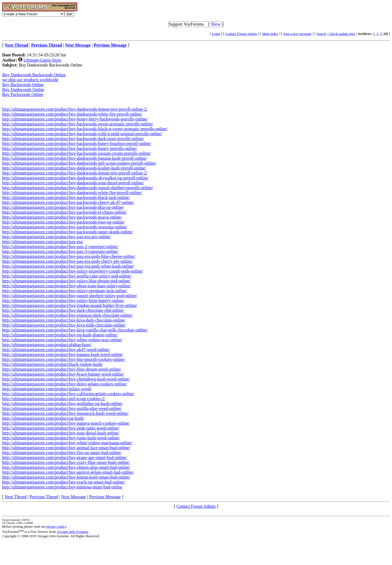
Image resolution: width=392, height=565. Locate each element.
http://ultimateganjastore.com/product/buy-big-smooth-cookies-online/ (64, 359)
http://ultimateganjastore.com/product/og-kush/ (43, 418)
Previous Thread (44, 497)
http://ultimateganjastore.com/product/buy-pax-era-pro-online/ (56, 237)
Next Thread (16, 497)
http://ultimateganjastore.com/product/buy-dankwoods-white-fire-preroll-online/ (72, 114)
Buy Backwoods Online (23, 85)
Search (321, 34)
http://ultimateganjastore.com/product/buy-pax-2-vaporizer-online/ (60, 247)
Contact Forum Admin (241, 34)
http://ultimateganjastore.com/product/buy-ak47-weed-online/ (56, 350)
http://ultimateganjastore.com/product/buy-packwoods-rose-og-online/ (63, 222)
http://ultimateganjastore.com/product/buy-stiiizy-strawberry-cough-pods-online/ (73, 271)
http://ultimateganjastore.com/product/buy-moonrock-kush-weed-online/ (65, 413)
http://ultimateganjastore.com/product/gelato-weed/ (47, 389)
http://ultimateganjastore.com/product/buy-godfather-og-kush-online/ (62, 404)
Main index (270, 34)
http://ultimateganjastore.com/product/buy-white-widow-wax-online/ (62, 340)
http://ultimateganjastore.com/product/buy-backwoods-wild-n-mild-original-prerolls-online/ (82, 134)
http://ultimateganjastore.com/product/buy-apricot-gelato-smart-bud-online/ (68, 472)
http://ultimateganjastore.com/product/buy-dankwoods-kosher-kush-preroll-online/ (74, 168)
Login (216, 34)
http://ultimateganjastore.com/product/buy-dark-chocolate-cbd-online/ (63, 310)
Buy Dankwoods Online (23, 90)
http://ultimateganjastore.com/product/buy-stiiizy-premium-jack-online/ (65, 291)
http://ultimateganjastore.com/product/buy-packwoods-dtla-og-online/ (63, 207)
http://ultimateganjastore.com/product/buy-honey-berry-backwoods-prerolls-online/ (75, 119)
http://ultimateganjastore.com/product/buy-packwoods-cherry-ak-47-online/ (68, 202)
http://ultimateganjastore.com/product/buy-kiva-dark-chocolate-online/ (64, 320)
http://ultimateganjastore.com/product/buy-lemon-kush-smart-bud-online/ (66, 477)
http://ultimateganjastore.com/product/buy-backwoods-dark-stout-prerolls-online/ (73, 139)
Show (216, 24)
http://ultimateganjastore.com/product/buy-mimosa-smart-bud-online (62, 487)
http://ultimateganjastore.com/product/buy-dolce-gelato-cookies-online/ (65, 384)
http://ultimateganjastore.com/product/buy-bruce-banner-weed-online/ (63, 374)
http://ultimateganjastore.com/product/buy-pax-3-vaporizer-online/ (60, 251)
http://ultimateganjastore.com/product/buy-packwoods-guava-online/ (62, 217)
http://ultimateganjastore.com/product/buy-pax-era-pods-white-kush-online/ (68, 266)
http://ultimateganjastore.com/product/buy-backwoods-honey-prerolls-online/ (70, 148)
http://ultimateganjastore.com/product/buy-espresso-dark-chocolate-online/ (67, 315)
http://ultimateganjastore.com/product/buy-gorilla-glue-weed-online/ (62, 408)
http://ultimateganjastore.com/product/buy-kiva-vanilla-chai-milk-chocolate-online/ (75, 330)
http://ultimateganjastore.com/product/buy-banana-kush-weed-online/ (63, 354)
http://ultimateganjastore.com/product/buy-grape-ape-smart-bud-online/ (65, 457)
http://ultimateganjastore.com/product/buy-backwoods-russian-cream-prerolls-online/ (76, 153)
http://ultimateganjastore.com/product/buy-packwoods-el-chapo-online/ (64, 212)
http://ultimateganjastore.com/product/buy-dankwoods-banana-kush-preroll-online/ (75, 158)
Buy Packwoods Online (23, 94)
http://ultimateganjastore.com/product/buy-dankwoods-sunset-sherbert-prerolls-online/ (78, 188)
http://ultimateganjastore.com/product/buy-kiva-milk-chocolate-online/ (64, 325)
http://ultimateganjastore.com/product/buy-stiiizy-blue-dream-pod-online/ (66, 281)
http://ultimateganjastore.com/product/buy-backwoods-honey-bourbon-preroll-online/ (77, 143)
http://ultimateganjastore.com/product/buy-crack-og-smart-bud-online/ (64, 482)
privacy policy (56, 526)
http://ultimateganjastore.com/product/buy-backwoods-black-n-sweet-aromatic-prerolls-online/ (85, 129)
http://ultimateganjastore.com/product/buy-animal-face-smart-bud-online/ (66, 448)
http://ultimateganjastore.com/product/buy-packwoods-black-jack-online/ (66, 197)
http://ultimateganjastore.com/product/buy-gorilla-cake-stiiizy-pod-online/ (67, 276)
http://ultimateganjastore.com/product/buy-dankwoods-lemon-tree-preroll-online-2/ (75, 109)
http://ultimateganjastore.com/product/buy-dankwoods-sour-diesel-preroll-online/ (73, 183)
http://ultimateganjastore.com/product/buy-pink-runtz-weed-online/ (61, 428)
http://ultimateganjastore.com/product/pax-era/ (43, 242)
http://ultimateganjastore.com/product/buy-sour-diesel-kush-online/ (61, 433)
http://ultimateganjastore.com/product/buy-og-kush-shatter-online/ (60, 335)
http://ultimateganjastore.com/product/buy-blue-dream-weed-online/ (62, 369)
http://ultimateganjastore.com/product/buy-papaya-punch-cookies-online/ (66, 423)
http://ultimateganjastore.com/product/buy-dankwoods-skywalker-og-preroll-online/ (75, 178)
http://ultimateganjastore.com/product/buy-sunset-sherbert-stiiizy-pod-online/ (70, 296)
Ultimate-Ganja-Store (42, 60)
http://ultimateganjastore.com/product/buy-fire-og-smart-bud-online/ (62, 453)
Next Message (74, 497)
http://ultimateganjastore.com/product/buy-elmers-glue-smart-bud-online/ (66, 467)
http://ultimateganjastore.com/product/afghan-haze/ (47, 345)
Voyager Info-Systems (72, 532)
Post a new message (298, 34)
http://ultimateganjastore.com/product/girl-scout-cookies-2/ (54, 399)
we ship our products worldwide (30, 80)
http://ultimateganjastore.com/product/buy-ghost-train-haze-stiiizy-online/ (67, 286)
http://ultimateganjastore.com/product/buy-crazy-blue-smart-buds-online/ (66, 462)
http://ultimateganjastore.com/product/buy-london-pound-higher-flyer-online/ (70, 305)
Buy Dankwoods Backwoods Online (34, 75)
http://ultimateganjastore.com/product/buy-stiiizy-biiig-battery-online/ (63, 300)
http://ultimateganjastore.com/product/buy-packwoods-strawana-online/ (65, 227)
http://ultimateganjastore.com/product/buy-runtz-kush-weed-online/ (61, 438)
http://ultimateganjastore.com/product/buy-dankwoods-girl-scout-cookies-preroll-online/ (79, 163)
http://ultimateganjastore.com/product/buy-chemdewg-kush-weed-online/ (66, 379)
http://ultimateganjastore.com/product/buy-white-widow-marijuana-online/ (67, 443)
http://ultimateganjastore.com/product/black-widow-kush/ (52, 364)
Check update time (342, 34)
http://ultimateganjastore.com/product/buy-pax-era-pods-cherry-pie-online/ (67, 261)
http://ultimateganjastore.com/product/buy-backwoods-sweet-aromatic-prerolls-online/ (78, 124)
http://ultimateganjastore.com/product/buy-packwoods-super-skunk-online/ (68, 232)
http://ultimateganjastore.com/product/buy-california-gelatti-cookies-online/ (68, 394)
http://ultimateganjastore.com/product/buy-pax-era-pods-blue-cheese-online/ (69, 256)
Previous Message (105, 497)
